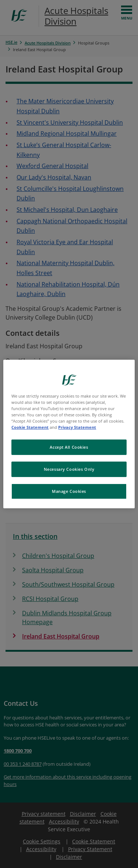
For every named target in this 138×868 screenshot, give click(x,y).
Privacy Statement (77, 427)
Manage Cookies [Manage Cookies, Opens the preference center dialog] (69, 491)
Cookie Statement (30, 427)
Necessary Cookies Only (69, 469)
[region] (69, 434)
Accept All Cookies (69, 447)
